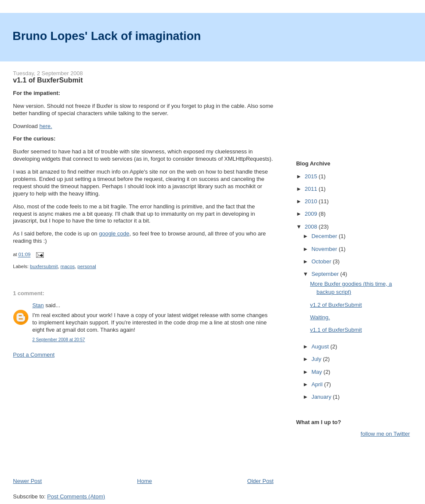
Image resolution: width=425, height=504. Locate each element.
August (321, 347)
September (326, 274)
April (318, 384)
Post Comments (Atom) (76, 496)
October (322, 261)
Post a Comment (34, 355)
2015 (312, 176)
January (322, 397)
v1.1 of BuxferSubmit (48, 80)
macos (68, 266)
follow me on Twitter (385, 434)
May (317, 372)
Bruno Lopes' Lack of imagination (107, 36)
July (317, 359)
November (325, 249)
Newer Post (27, 481)
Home (144, 481)
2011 (312, 189)
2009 (312, 214)
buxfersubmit (44, 266)
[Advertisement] (77, 417)
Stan (38, 305)
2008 (312, 227)
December (325, 236)
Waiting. (320, 317)
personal (87, 266)
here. (46, 126)
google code (114, 234)
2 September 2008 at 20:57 (59, 340)
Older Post (260, 481)
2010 (312, 201)
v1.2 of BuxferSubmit (336, 305)
